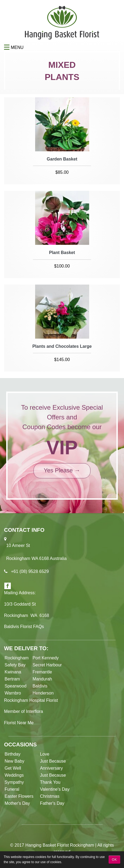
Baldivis (40, 686)
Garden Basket (62, 159)
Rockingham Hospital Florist (31, 700)
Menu (7, 48)
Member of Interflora (24, 711)
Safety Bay (15, 665)
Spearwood (16, 686)
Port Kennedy (46, 658)
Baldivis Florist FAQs (24, 627)
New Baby (14, 761)
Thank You (50, 782)
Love (45, 754)
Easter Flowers (20, 796)
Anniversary (51, 768)
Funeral (12, 789)
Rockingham (17, 658)
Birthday (13, 754)
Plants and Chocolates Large (62, 346)
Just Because (53, 761)
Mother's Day (17, 803)
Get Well (13, 768)
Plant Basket (62, 253)
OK (114, 860)
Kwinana (14, 672)
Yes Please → (62, 470)
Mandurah (42, 679)
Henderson (43, 693)
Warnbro (13, 693)
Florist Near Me (19, 723)
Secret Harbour (47, 665)
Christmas (50, 796)
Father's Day (52, 803)
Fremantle (42, 672)
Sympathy (14, 782)
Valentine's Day (55, 789)
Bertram (12, 679)
